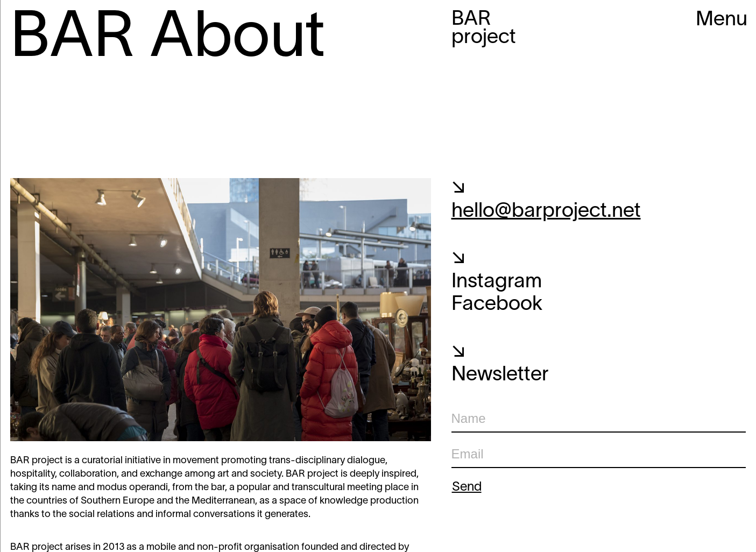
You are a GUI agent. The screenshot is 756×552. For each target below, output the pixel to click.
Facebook (497, 305)
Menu (722, 20)
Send (467, 487)
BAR (484, 29)
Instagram (497, 282)
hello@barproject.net (546, 212)
